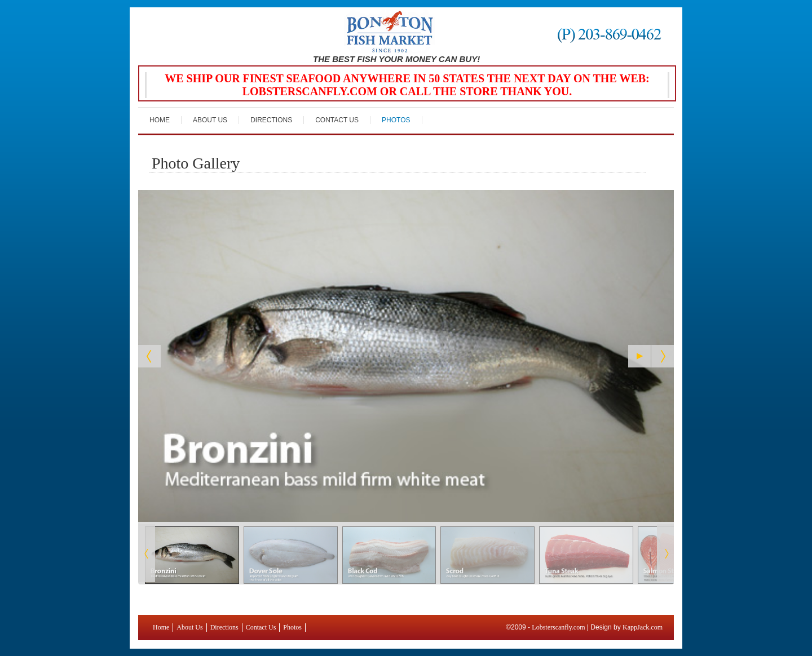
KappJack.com (643, 627)
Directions (271, 120)
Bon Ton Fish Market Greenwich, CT (396, 32)
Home (160, 120)
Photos (396, 120)
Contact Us (337, 120)
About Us (210, 120)
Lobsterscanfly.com (558, 627)
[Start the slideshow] (639, 356)
